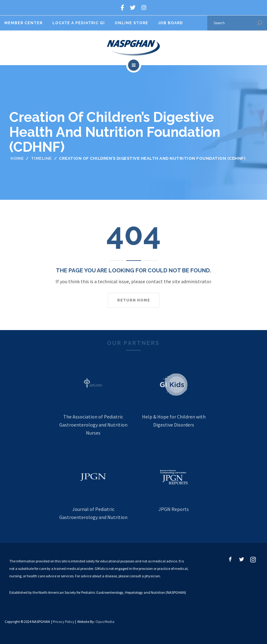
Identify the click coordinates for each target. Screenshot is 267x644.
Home (17, 158)
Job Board (171, 23)
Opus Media (105, 622)
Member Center (23, 23)
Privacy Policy (64, 622)
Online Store (131, 23)
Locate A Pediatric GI (79, 23)
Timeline (41, 158)
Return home (134, 300)
